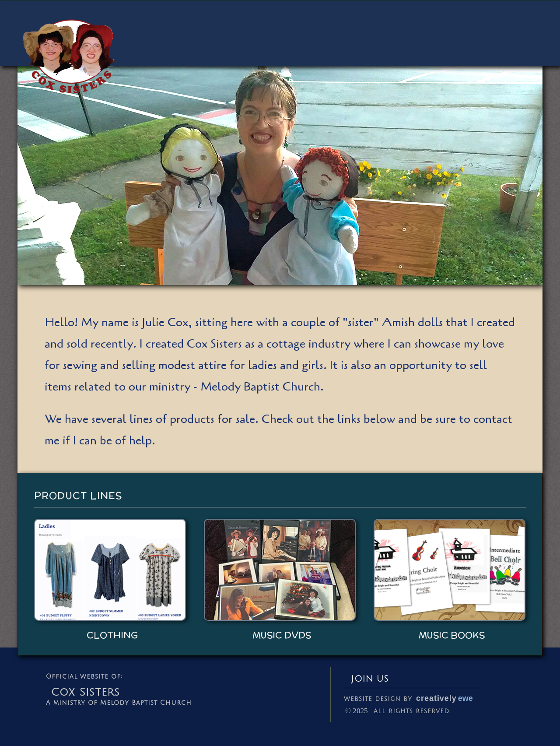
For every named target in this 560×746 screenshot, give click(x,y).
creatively (444, 698)
